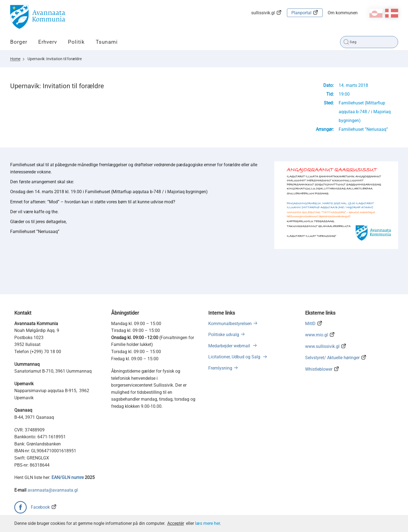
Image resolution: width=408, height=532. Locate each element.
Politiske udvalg (224, 335)
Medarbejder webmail (230, 346)
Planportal (301, 13)
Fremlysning (220, 368)
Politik (76, 42)
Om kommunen (343, 13)
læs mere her (207, 523)
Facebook (40, 507)
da (392, 13)
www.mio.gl (317, 335)
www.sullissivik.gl (322, 346)
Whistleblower (319, 369)
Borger (19, 42)
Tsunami (107, 42)
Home (15, 59)
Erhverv (48, 42)
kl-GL (376, 13)
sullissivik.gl (263, 13)
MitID (310, 324)
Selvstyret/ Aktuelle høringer (332, 358)
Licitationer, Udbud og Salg (235, 357)
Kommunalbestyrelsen (230, 324)
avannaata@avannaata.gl (53, 490)
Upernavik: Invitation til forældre (55, 59)
